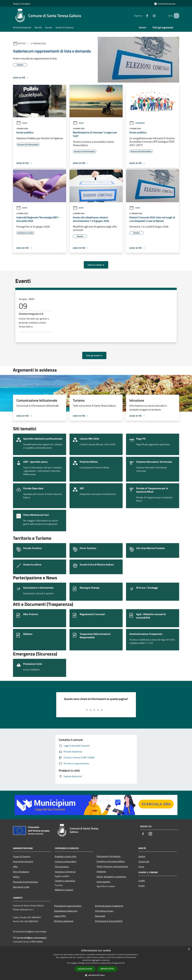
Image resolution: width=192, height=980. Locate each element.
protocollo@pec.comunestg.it (32, 938)
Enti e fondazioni (21, 872)
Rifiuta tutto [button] (107, 969)
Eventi (142, 886)
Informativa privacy (104, 911)
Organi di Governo (22, 856)
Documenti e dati (21, 887)
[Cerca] (176, 16)
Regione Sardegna (22, 4)
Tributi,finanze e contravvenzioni (112, 866)
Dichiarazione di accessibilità (109, 921)
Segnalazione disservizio (66, 911)
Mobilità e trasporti (64, 890)
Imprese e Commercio (65, 872)
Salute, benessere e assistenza (111, 877)
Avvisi (22, 123)
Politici (16, 877)
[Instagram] (151, 16)
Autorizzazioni (103, 882)
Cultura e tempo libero (66, 861)
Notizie (22, 43)
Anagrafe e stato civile (66, 856)
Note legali (100, 916)
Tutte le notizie (96, 265)
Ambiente (101, 871)
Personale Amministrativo (26, 882)
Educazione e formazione (109, 856)
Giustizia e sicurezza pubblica (111, 861)
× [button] (189, 949)
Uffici (15, 867)
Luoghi (142, 881)
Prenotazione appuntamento (68, 906)
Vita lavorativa (62, 867)
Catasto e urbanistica (65, 881)
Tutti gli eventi (94, 355)
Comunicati (137, 123)
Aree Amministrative (23, 861)
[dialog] (96, 963)
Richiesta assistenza (64, 921)
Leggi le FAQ (60, 916)
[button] (96, 975)
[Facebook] (144, 16)
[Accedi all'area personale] (165, 4)
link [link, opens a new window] (123, 963)
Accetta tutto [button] (85, 969)
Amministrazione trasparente (109, 906)
